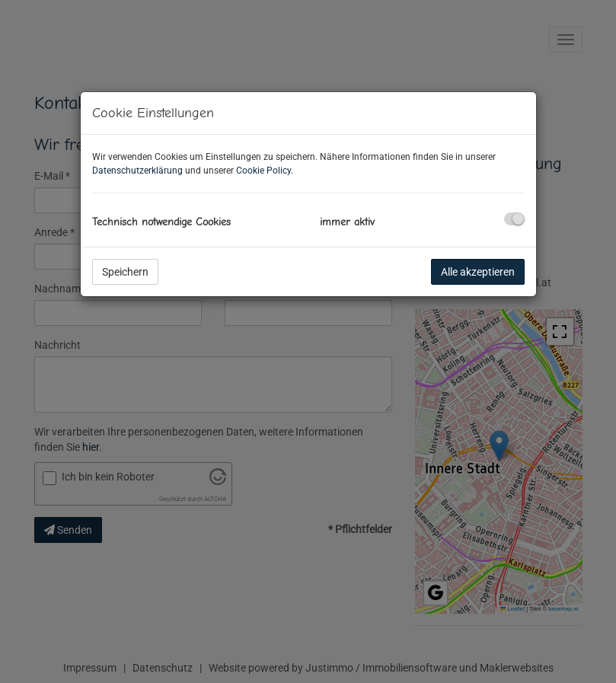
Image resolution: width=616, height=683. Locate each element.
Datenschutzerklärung (137, 171)
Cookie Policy (263, 171)
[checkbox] (514, 219)
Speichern (125, 272)
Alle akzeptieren (478, 272)
